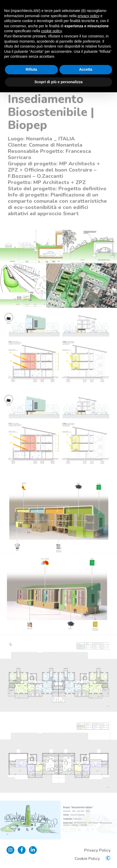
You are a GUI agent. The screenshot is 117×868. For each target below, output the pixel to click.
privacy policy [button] (89, 16)
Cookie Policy (87, 859)
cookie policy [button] (51, 31)
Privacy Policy (97, 850)
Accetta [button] (86, 69)
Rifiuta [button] (31, 69)
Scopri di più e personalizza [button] (58, 82)
